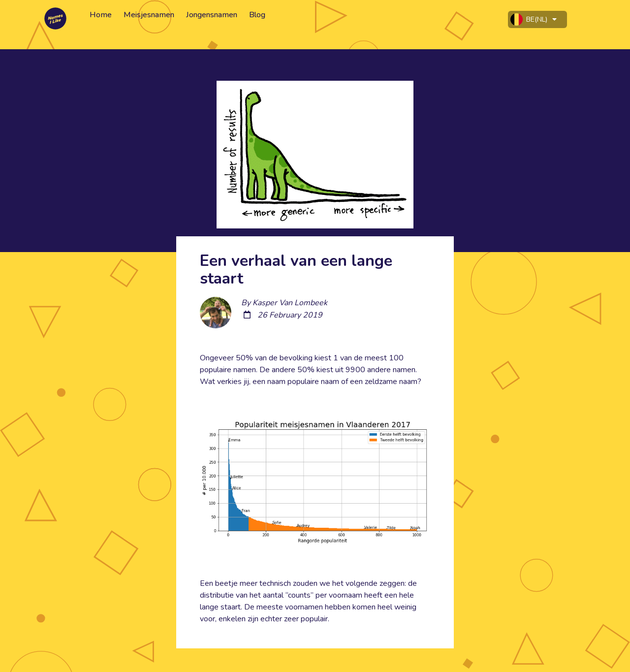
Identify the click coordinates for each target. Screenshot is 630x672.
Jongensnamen (212, 15)
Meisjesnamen (149, 15)
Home (101, 15)
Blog (257, 15)
